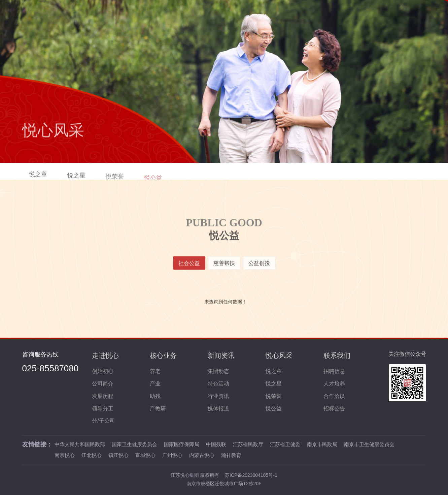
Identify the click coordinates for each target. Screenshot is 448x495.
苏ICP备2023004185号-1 (251, 475)
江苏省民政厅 (248, 444)
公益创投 (259, 266)
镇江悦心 (118, 454)
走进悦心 (105, 355)
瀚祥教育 (231, 454)
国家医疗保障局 (182, 444)
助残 (155, 396)
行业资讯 (218, 396)
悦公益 (274, 409)
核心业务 (163, 355)
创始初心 (103, 371)
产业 (155, 384)
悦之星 (76, 179)
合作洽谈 (334, 396)
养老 (155, 371)
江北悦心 (92, 454)
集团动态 (218, 371)
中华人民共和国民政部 (80, 444)
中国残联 (216, 444)
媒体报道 (218, 409)
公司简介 (103, 384)
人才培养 (334, 384)
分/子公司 (103, 421)
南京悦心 (65, 454)
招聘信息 (334, 371)
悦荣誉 (274, 396)
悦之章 (38, 177)
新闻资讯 (221, 355)
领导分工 (103, 409)
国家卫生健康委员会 (134, 444)
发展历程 (103, 396)
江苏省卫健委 (285, 444)
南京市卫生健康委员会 (369, 444)
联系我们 (337, 355)
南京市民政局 (322, 444)
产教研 (158, 409)
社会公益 (189, 266)
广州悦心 (172, 454)
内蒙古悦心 (202, 454)
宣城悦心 (145, 454)
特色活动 (218, 384)
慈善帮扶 (224, 266)
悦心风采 (279, 355)
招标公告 (334, 409)
